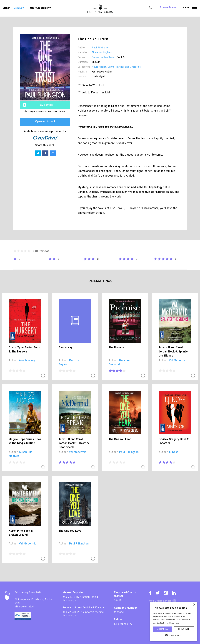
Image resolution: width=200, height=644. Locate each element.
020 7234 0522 (72, 612)
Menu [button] (186, 8)
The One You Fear (120, 439)
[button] (195, 8)
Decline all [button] (184, 629)
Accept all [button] (163, 629)
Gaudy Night (67, 348)
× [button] (194, 605)
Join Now (19, 9)
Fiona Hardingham (102, 53)
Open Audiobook (45, 122)
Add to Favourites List (94, 93)
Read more (174, 623)
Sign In (6, 9)
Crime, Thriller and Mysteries (124, 67)
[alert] (173, 621)
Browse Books (168, 8)
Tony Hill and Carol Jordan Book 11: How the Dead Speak (74, 443)
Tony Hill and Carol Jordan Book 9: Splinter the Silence (174, 352)
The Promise (116, 348)
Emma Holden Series (104, 57)
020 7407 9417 (71, 597)
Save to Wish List (91, 86)
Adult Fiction (99, 67)
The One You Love (70, 531)
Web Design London (160, 601)
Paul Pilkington (100, 48)
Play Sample (45, 105)
